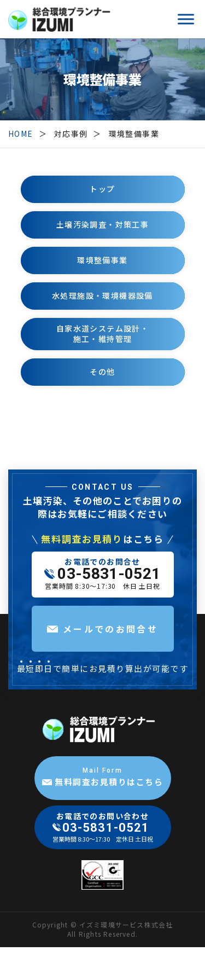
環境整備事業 (134, 134)
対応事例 (71, 134)
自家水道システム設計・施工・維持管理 (102, 334)
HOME (21, 134)
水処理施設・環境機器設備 (102, 295)
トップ (102, 189)
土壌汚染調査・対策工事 (102, 224)
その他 (102, 372)
